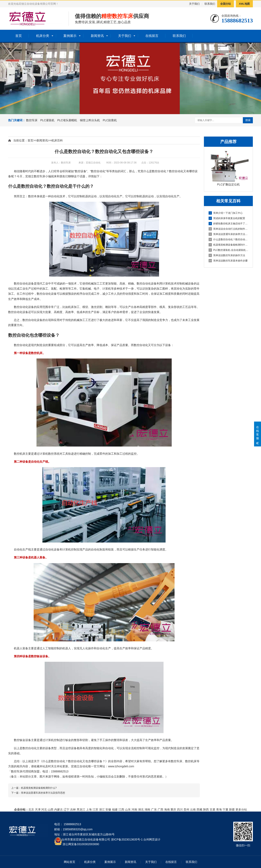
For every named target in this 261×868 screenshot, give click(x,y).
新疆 (232, 810)
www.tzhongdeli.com (121, 766)
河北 (44, 810)
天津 (38, 810)
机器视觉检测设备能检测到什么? (229, 245)
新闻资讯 (97, 36)
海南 (167, 810)
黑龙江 (81, 810)
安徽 (108, 810)
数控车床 (32, 120)
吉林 (73, 810)
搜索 (248, 120)
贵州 (186, 810)
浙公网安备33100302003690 (81, 844)
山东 (128, 810)
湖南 (147, 810)
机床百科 (57, 140)
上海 (89, 810)
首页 (19, 36)
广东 (154, 810)
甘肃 (212, 810)
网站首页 (70, 862)
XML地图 (244, 4)
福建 (115, 810)
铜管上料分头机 (90, 120)
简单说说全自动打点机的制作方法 (229, 229)
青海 (219, 810)
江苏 (95, 810)
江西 (121, 810)
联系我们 (210, 4)
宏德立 (30, 176)
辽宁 (66, 810)
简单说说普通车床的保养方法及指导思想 (229, 234)
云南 (193, 810)
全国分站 (226, 4)
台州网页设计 (152, 839)
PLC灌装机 (47, 120)
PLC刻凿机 (110, 120)
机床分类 (43, 36)
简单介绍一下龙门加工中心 (226, 213)
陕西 (206, 810)
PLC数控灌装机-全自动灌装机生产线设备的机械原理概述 (229, 250)
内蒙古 (59, 810)
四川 (180, 810)
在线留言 (152, 36)
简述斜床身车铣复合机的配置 (227, 218)
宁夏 (226, 810)
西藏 (199, 810)
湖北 (141, 810)
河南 (134, 810)
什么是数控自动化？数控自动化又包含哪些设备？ (229, 239)
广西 (160, 810)
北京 (31, 810)
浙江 (102, 810)
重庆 (173, 810)
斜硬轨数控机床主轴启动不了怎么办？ (229, 224)
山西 (51, 810)
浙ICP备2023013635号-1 (127, 839)
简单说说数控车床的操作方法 (227, 255)
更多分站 (241, 810)
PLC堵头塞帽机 (67, 120)
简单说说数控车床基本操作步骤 (228, 261)
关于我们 (194, 4)
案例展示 (70, 36)
